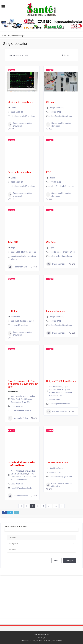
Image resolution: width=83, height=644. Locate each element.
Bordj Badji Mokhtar (24, 399)
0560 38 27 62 (55, 112)
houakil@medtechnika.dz (21, 410)
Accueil (3, 36)
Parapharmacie (17, 267)
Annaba (19, 396)
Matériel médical (18, 418)
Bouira (14, 108)
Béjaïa (13, 474)
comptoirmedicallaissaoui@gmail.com (23, 258)
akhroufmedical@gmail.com (61, 116)
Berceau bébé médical (20, 172)
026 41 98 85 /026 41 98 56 (22, 321)
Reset (56, 561)
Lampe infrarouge (55, 311)
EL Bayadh (26, 477)
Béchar (32, 396)
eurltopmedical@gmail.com (61, 256)
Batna (26, 396)
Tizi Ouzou (15, 317)
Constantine (16, 402)
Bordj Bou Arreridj (57, 108)
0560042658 (55, 400)
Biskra (20, 474)
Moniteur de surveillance (21, 102)
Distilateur (13, 311)
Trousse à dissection (57, 462)
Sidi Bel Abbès (21, 480)
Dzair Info (46, 634)
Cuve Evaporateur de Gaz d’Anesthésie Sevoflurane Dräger (23, 384)
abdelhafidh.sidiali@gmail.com (23, 116)
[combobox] (41, 544)
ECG (49, 172)
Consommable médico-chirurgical (20, 124)
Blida (13, 399)
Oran (24, 402)
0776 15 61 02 (17, 112)
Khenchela (54, 395)
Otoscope (51, 102)
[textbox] (41, 544)
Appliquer (69, 561)
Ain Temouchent (56, 387)
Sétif (29, 402)
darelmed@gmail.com (20, 325)
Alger (13, 248)
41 (56, 506)
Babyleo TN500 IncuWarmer (61, 381)
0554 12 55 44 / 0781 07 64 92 (24, 252)
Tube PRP (13, 242)
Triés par (66, 55)
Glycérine (51, 242)
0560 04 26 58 (17, 406)
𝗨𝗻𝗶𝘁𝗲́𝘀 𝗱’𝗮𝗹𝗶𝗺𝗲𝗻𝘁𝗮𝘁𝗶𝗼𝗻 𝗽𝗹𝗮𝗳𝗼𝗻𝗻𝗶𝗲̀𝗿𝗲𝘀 (22, 464)
